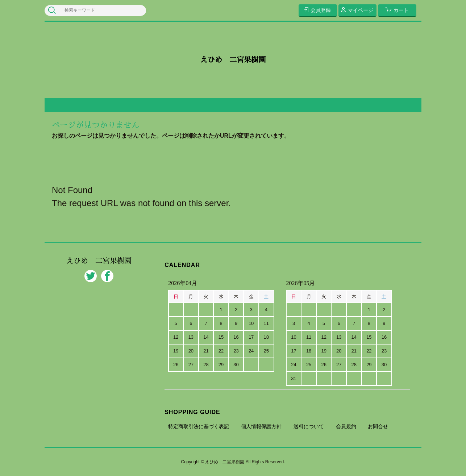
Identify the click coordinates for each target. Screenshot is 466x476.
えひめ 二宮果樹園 (233, 60)
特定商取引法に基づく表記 (199, 426)
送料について (309, 426)
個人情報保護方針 (261, 426)
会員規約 (346, 426)
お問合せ (378, 426)
